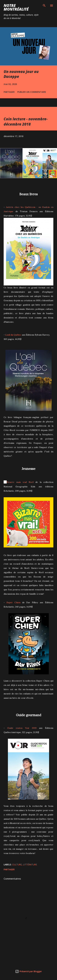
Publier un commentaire (32, 92)
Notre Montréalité (16, 7)
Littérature (30, 864)
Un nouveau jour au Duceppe (21, 74)
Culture (17, 864)
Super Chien (13, 602)
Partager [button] (9, 92)
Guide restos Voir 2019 (22, 728)
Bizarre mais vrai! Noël (20, 482)
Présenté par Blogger (28, 971)
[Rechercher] (44, 6)
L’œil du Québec (13, 335)
